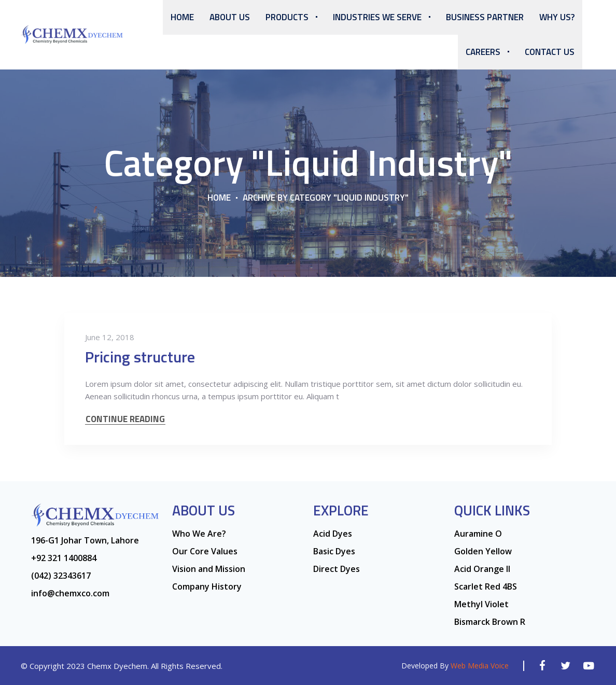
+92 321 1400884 (64, 558)
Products (287, 17)
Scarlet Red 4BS (486, 586)
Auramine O (478, 534)
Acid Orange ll (482, 569)
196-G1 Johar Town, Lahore (85, 540)
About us (230, 17)
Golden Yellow (483, 551)
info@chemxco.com (70, 593)
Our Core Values (205, 551)
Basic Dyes (334, 551)
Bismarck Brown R (490, 622)
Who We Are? (199, 534)
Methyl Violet (481, 604)
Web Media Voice (480, 666)
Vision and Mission (209, 569)
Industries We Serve (377, 17)
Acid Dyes (333, 534)
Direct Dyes (337, 569)
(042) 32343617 (61, 576)
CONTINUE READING (125, 419)
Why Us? (557, 17)
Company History (207, 586)
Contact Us (550, 52)
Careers (483, 52)
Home (182, 17)
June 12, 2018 (110, 337)
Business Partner (485, 17)
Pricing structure (140, 357)
